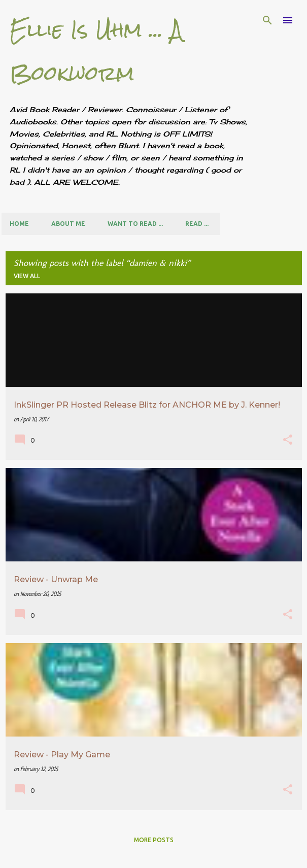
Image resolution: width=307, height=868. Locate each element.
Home (19, 224)
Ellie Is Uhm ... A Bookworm (96, 52)
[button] (288, 441)
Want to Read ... (135, 224)
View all (27, 276)
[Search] (267, 20)
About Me (68, 224)
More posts (154, 840)
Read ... (197, 224)
